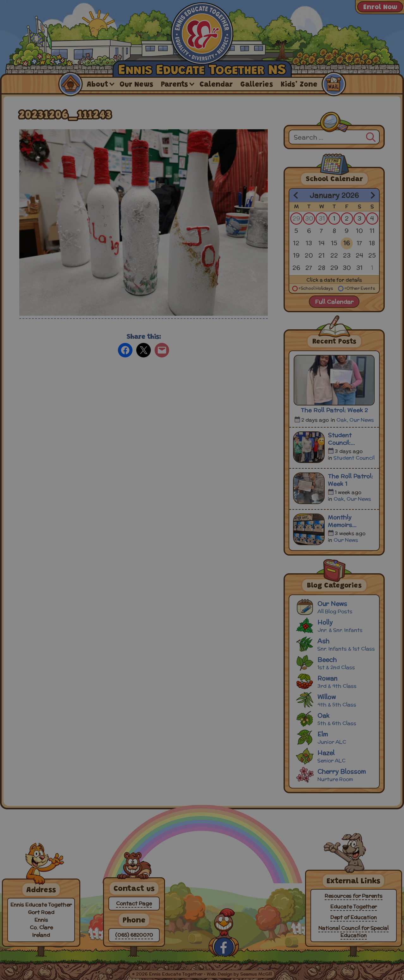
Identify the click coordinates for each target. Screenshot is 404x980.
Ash (335, 644)
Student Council (354, 458)
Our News (136, 85)
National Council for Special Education (353, 932)
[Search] (371, 136)
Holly (335, 625)
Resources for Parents (354, 896)
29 (296, 218)
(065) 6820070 (134, 935)
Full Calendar (334, 302)
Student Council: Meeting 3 (342, 439)
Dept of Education (354, 917)
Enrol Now (380, 8)
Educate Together (354, 907)
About (98, 85)
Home (70, 84)
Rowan (335, 681)
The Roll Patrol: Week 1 (350, 480)
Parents (174, 85)
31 (322, 218)
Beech (335, 663)
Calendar (216, 85)
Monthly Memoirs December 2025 (350, 521)
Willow (335, 700)
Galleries (257, 85)
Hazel (335, 756)
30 (309, 218)
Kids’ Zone (299, 85)
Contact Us (334, 84)
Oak (342, 420)
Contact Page (134, 903)
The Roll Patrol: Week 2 (334, 410)
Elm (335, 737)
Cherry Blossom (335, 774)
